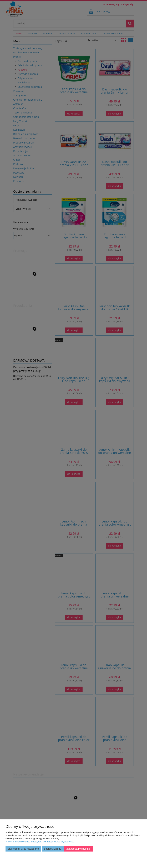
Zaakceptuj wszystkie (78, 849)
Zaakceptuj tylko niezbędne (23, 849)
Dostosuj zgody (53, 849)
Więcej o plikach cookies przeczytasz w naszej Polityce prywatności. (40, 842)
